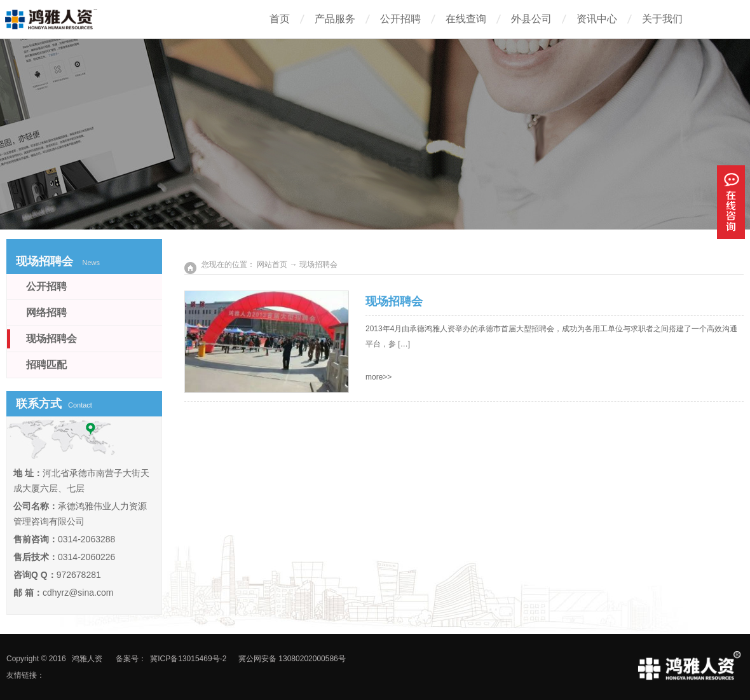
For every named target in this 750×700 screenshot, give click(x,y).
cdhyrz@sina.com (78, 593)
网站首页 (272, 264)
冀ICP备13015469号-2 (188, 659)
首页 (280, 19)
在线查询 (466, 19)
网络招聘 (46, 312)
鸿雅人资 (87, 659)
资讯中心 (597, 19)
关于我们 (662, 19)
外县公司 (531, 19)
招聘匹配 (46, 365)
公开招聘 (400, 19)
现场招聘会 (394, 301)
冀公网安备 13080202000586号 (292, 659)
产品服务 (335, 19)
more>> (378, 377)
